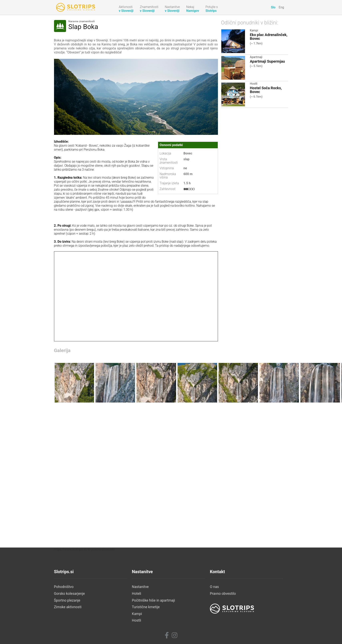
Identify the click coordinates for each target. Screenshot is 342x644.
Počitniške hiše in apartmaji (153, 600)
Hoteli (136, 594)
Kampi (254, 31)
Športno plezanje (67, 600)
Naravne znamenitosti (82, 21)
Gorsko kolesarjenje (69, 594)
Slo (273, 7)
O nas (214, 587)
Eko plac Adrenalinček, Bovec (269, 37)
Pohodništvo (64, 587)
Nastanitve (140, 587)
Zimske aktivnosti (68, 607)
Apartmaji (256, 57)
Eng (281, 7)
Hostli (254, 84)
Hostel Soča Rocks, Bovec (266, 90)
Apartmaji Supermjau (267, 61)
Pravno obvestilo (223, 594)
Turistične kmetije (146, 607)
